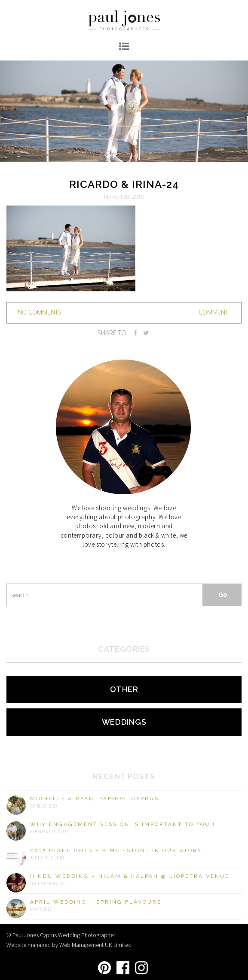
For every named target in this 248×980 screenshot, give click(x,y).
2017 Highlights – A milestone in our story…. (119, 850)
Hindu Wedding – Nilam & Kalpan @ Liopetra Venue (130, 876)
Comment (213, 312)
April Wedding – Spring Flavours (96, 902)
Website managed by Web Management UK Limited (69, 945)
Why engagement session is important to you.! (123, 824)
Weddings (124, 722)
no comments (40, 312)
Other (124, 689)
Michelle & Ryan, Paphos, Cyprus (95, 799)
